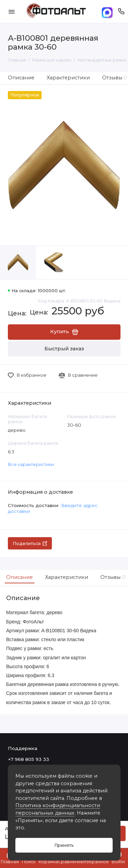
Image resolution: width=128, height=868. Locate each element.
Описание (21, 78)
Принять (64, 845)
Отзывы (112, 577)
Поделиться (30, 543)
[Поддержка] (121, 11)
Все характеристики (31, 464)
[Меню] (12, 11)
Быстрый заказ (64, 349)
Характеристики (68, 78)
